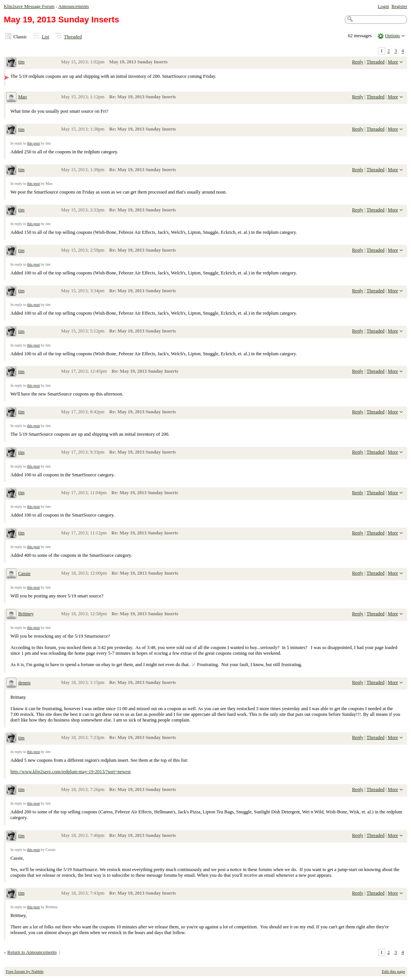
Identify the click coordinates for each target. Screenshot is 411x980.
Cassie (24, 574)
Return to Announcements (32, 952)
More (393, 62)
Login (383, 6)
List (45, 37)
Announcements (73, 6)
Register (399, 6)
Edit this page (394, 971)
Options (392, 36)
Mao (23, 97)
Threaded (73, 37)
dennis (24, 683)
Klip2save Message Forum (29, 6)
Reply (358, 62)
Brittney (26, 614)
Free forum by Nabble (25, 971)
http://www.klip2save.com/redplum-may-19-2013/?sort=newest (70, 772)
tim (21, 62)
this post (33, 143)
